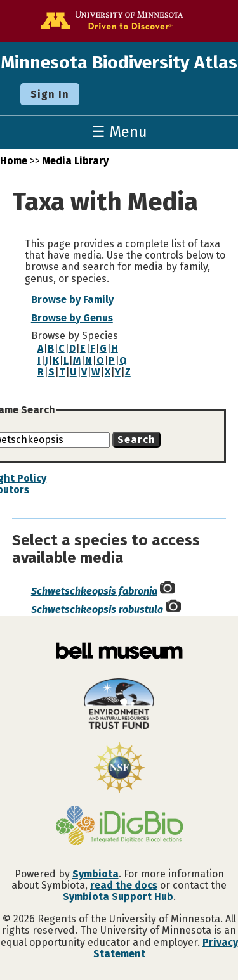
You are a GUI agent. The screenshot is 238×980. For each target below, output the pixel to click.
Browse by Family (72, 300)
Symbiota (96, 874)
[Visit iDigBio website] (119, 827)
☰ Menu (119, 132)
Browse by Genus (72, 318)
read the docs (124, 885)
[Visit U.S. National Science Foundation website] (119, 769)
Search (136, 440)
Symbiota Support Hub (118, 897)
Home (14, 161)
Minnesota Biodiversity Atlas (119, 62)
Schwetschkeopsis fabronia (94, 591)
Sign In (50, 94)
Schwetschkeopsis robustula (97, 609)
